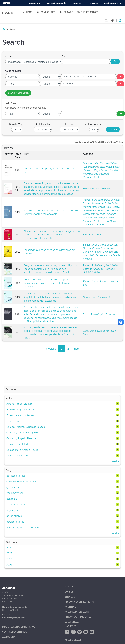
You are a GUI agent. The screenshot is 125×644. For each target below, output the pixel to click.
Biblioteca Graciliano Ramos (19, 627)
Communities (46, 12)
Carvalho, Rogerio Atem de (97, 252)
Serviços (70, 597)
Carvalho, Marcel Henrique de (23, 432)
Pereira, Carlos (91, 281)
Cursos (69, 592)
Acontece (70, 607)
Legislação (93, 3)
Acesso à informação (57, 3)
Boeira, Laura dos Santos (96, 200)
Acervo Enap (9, 637)
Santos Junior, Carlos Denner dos (100, 244)
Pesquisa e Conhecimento (79, 602)
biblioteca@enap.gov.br (14, 618)
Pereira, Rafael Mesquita (96, 265)
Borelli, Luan (13, 421)
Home (27, 12)
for (64, 56)
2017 (9, 559)
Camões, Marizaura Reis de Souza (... (26, 427)
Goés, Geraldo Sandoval (96, 331)
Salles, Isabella (113, 203)
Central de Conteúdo (15, 632)
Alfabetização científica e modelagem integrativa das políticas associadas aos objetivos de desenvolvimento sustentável (52, 234)
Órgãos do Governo (113, 3)
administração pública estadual (24, 527)
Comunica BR (35, 3)
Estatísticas (72, 622)
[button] (113, 20)
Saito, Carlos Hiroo (93, 234)
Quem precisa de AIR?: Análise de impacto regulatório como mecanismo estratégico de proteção (48, 283)
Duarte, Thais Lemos (18, 455)
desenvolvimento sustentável (22, 481)
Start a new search (18, 93)
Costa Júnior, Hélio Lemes (21, 444)
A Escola (70, 587)
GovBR (7, 3)
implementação (15, 493)
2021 (9, 547)
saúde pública (14, 516)
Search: (9, 56)
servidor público (15, 522)
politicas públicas (16, 504)
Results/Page (17, 124)
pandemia (12, 499)
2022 (9, 553)
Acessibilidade (73, 640)
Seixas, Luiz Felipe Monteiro (97, 297)
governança (13, 487)
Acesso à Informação (77, 612)
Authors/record (94, 124)
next (77, 348)
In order (69, 124)
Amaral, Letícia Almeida (19, 404)
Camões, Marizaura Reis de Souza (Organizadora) (101, 174)
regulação (12, 510)
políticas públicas (16, 476)
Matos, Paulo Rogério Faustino (99, 314)
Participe (77, 3)
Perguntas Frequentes (78, 617)
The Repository (88, 12)
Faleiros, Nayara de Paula (97, 188)
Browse (66, 12)
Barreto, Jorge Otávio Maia (97, 207)
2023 (9, 565)
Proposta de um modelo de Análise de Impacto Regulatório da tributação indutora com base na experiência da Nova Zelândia (50, 297)
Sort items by (43, 124)
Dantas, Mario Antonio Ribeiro (98, 248)
